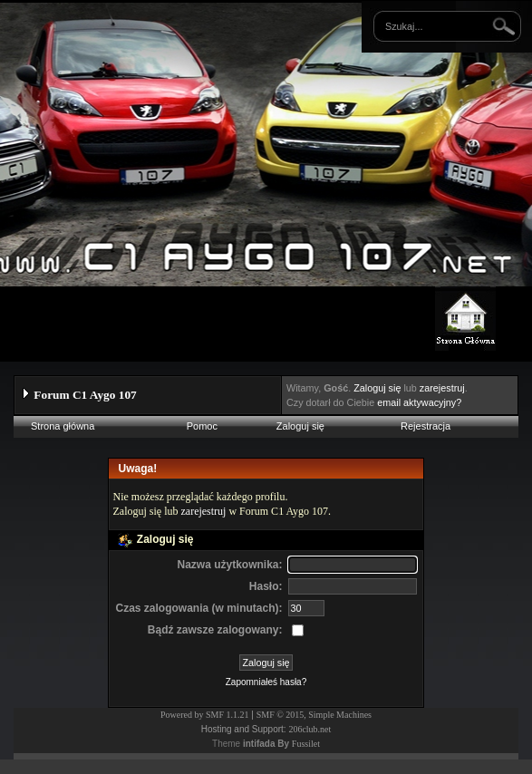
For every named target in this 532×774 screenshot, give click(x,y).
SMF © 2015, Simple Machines (314, 715)
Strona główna (63, 426)
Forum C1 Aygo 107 (85, 395)
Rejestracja (426, 426)
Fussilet (306, 744)
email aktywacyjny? (419, 402)
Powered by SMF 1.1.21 (205, 715)
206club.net (310, 729)
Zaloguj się (377, 388)
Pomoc (202, 426)
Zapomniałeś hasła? (266, 682)
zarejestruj (442, 388)
